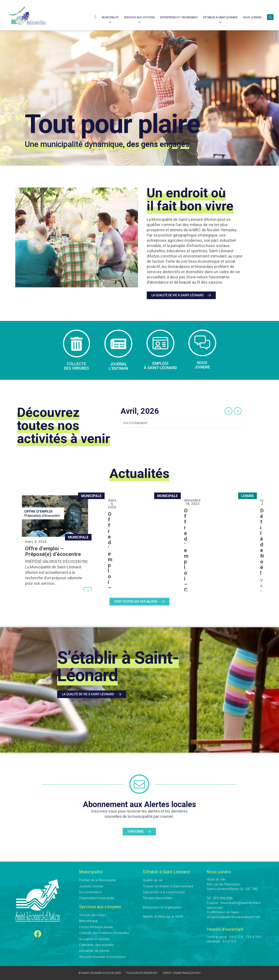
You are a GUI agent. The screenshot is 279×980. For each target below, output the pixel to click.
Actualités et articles (94, 939)
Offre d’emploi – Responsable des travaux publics (138, 513)
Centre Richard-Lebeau (96, 927)
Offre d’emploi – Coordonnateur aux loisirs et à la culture (221, 513)
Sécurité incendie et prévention (102, 957)
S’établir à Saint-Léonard (220, 17)
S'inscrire (139, 832)
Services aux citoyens (139, 17)
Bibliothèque (88, 921)
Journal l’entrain (118, 366)
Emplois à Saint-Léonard (160, 366)
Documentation (90, 892)
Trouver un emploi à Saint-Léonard (168, 886)
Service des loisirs (93, 915)
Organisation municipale (97, 898)
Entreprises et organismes (162, 907)
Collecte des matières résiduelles (104, 933)
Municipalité (110, 17)
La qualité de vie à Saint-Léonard (181, 295)
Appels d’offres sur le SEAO (163, 917)
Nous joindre (252, 17)
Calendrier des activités (97, 945)
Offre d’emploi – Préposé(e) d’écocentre (53, 551)
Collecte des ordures (77, 366)
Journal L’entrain (91, 886)
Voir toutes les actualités (139, 602)
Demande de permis (94, 951)
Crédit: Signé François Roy (182, 973)
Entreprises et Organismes (179, 17)
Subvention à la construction (164, 892)
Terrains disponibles (158, 898)
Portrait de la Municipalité (98, 880)
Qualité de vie (153, 880)
